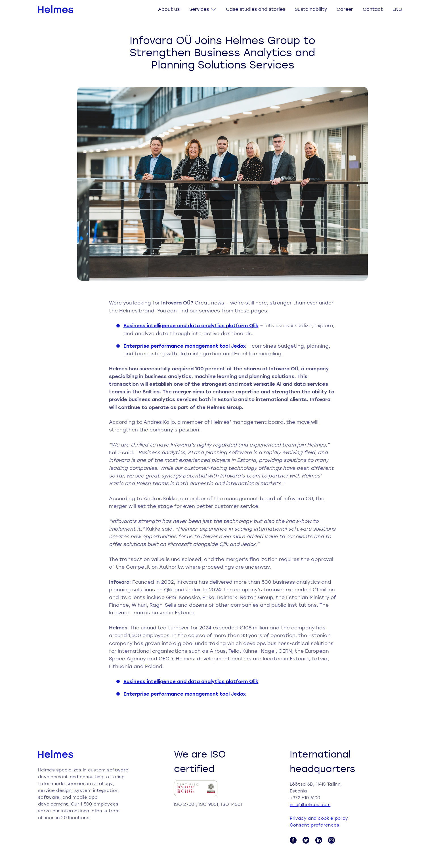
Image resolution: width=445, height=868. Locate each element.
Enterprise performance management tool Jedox (185, 346)
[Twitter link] (306, 840)
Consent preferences (315, 825)
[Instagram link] (331, 840)
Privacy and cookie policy (319, 818)
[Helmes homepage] (56, 9)
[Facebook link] (293, 840)
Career (345, 9)
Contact (373, 9)
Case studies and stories (256, 9)
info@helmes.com (310, 804)
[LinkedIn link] (319, 840)
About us (169, 9)
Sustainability (311, 9)
